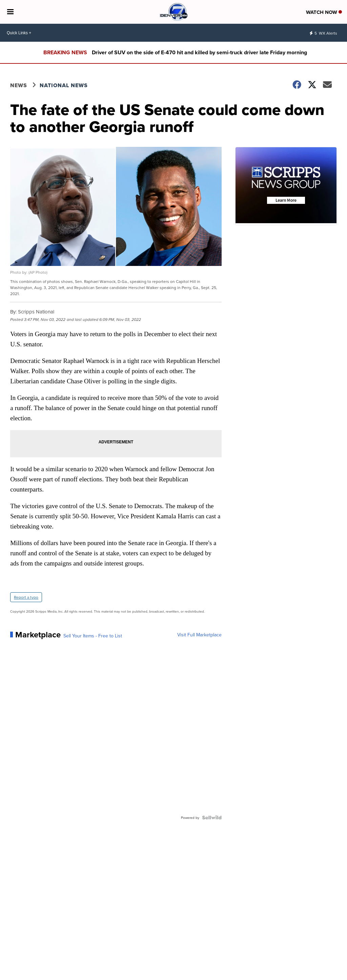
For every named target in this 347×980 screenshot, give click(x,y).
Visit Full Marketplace (199, 635)
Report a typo (26, 597)
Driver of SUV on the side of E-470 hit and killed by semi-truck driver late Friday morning (199, 52)
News (19, 85)
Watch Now (324, 12)
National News (64, 85)
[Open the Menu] (10, 12)
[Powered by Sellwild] (212, 818)
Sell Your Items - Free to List (93, 636)
